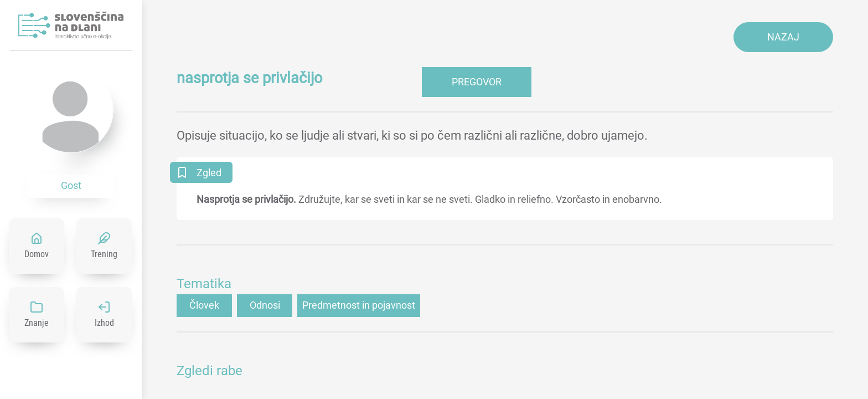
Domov (37, 254)
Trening (104, 254)
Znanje (37, 323)
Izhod (104, 323)
